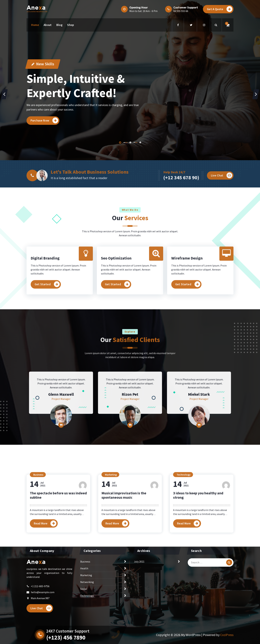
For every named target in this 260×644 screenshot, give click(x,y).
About (48, 25)
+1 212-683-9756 (40, 600)
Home (35, 25)
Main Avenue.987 (40, 612)
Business (38, 525)
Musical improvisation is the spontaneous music (124, 545)
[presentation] (4, 94)
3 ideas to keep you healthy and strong (198, 545)
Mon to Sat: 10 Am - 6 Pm (143, 11)
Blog (59, 25)
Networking (87, 596)
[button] (120, 143)
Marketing (111, 525)
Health (84, 582)
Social (84, 603)
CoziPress (227, 635)
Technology (184, 525)
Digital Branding (45, 297)
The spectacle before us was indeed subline (58, 545)
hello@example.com (43, 606)
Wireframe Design (187, 297)
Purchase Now (44, 120)
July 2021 (139, 576)
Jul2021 (38, 534)
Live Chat (41, 622)
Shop (71, 25)
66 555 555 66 (181, 11)
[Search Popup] (216, 25)
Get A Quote (220, 9)
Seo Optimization (116, 297)
